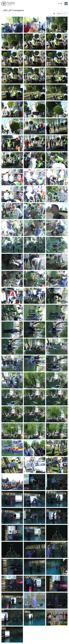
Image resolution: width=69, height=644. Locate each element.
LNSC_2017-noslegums (13, 10)
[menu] (66, 4)
